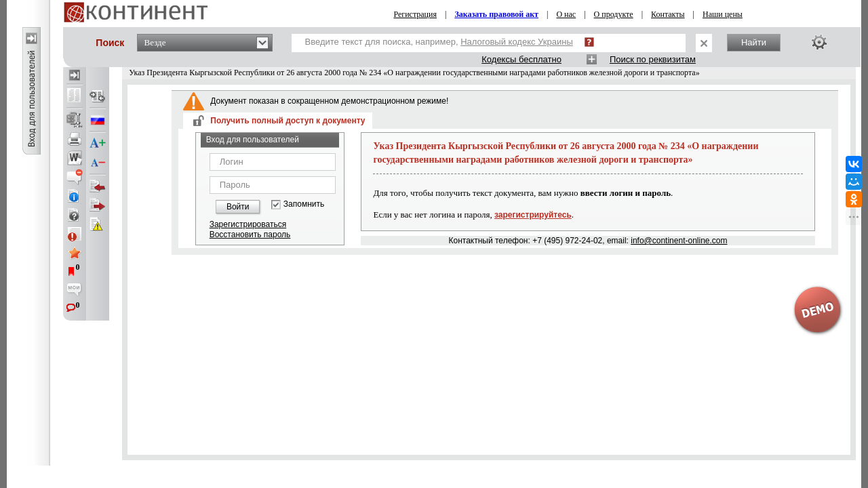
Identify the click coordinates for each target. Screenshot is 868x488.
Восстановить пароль (250, 235)
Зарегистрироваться (248, 224)
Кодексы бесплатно (521, 59)
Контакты (668, 14)
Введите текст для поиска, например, (439, 42)
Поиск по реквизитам (653, 59)
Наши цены (723, 14)
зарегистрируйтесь (533, 215)
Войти (238, 207)
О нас (566, 14)
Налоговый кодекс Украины (517, 42)
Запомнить (304, 204)
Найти (754, 42)
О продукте (614, 14)
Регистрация (415, 14)
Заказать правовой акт (496, 14)
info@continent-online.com (679, 241)
